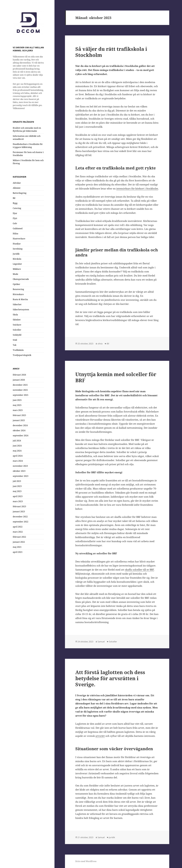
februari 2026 (19, 375)
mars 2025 (18, 410)
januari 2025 (19, 420)
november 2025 (20, 390)
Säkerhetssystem (21, 310)
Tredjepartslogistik (22, 355)
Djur (15, 213)
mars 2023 (18, 501)
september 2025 (21, 395)
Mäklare (17, 269)
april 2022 (18, 527)
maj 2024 (17, 451)
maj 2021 (17, 547)
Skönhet (17, 320)
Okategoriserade (21, 279)
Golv (15, 223)
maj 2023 (17, 491)
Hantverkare (19, 239)
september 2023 (21, 476)
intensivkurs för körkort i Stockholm (137, 189)
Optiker (16, 284)
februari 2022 (19, 537)
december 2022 (20, 516)
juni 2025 (17, 400)
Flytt (15, 218)
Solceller (17, 330)
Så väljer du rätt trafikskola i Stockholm (111, 52)
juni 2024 (17, 446)
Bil (14, 198)
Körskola (17, 259)
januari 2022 (19, 542)
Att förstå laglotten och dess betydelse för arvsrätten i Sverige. (110, 678)
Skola (15, 315)
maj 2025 (17, 405)
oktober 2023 (19, 471)
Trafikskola (18, 350)
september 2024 (21, 435)
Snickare (17, 325)
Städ (15, 340)
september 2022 (21, 522)
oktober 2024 (19, 430)
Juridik (16, 254)
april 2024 (18, 456)
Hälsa (15, 234)
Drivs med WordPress (86, 861)
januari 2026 (19, 380)
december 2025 (20, 385)
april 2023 (18, 496)
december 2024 (20, 425)
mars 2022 (18, 532)
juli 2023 (17, 481)
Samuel (101, 642)
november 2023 (20, 466)
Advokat (17, 183)
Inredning (18, 249)
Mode (15, 274)
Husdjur (17, 244)
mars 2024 (18, 461)
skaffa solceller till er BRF (139, 570)
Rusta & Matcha (20, 299)
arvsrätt (100, 736)
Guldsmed (18, 228)
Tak (15, 345)
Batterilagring (20, 193)
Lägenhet (17, 264)
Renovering (18, 289)
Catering (17, 208)
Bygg (15, 203)
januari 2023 (19, 511)
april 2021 (18, 552)
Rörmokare (18, 294)
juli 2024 (17, 440)
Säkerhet (17, 304)
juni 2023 (17, 486)
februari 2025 (19, 415)
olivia (100, 344)
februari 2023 (19, 506)
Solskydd (17, 335)
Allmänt (17, 188)
